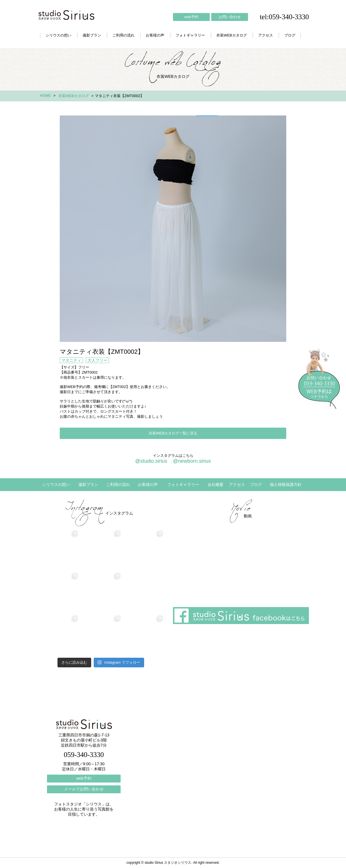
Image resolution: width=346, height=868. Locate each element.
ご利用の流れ (123, 35)
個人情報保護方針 (286, 485)
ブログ (290, 35)
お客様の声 (155, 35)
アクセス (266, 35)
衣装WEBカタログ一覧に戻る (173, 433)
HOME (45, 96)
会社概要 (215, 485)
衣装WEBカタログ (232, 35)
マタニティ (71, 360)
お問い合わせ (230, 17)
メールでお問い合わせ (84, 789)
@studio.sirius (151, 461)
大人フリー (97, 360)
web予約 (191, 17)
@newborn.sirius (192, 461)
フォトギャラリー (190, 35)
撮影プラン (92, 35)
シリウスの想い (58, 35)
